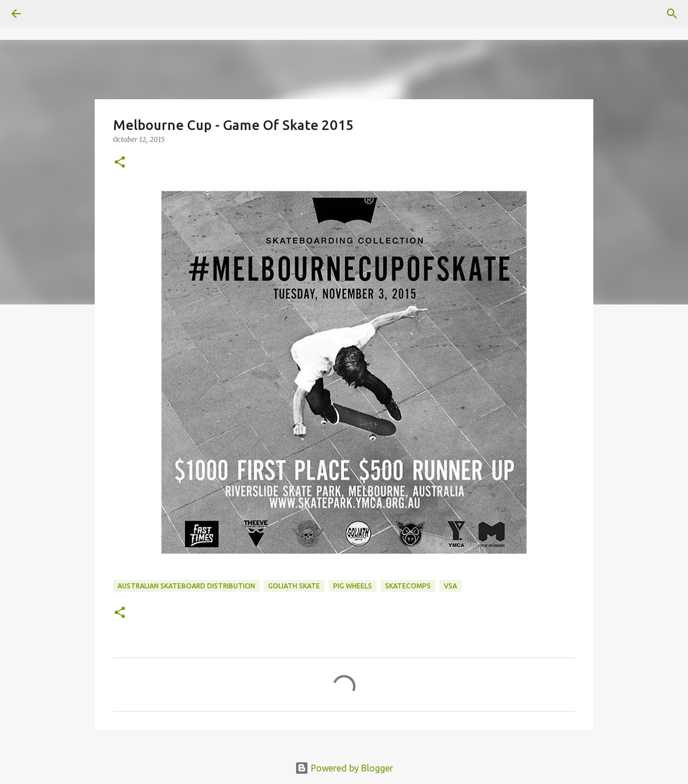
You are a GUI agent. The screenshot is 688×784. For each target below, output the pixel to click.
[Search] (672, 14)
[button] (120, 163)
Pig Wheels (353, 586)
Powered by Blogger (344, 768)
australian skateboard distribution (186, 586)
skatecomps (408, 586)
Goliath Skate (294, 586)
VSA (450, 586)
